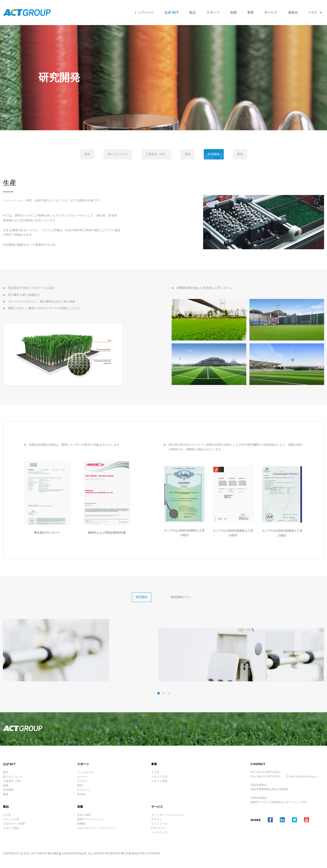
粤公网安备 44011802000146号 (67, 854)
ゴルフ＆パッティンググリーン (96, 828)
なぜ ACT (172, 13)
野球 (80, 786)
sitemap (154, 854)
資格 (187, 154)
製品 (192, 13)
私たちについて (118, 154)
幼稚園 (81, 824)
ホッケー (83, 777)
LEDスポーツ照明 (14, 824)
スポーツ (213, 13)
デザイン (157, 819)
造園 (233, 13)
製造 (240, 154)
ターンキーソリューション (167, 815)
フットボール (85, 772)
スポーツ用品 (11, 828)
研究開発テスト (181, 597)
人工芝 (7, 815)
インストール (159, 824)
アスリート (84, 790)
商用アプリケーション (91, 819)
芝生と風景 (84, 815)
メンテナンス (159, 833)
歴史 (87, 154)
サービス (271, 13)
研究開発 (214, 154)
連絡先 (293, 13)
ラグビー (83, 781)
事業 (250, 13)
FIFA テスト (159, 828)
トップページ (144, 13)
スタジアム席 (11, 819)
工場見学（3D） (156, 154)
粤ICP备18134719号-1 (134, 854)
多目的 (81, 794)
